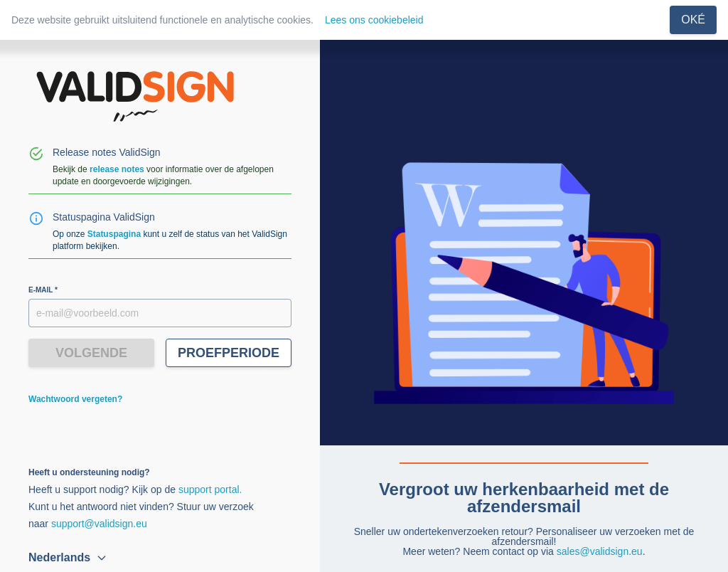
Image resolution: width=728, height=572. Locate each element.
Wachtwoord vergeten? (75, 399)
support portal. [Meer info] (210, 489)
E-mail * (43, 290)
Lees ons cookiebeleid (374, 20)
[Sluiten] (693, 20)
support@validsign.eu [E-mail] (99, 524)
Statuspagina (114, 234)
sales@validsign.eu (600, 551)
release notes (117, 169)
